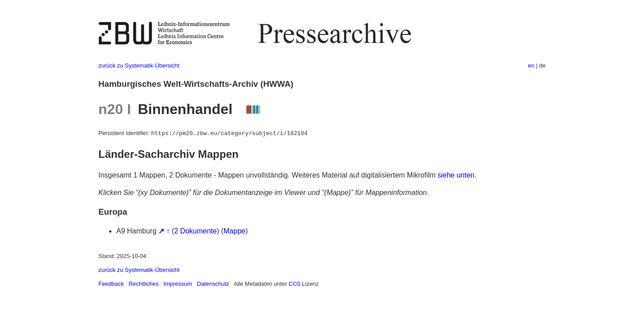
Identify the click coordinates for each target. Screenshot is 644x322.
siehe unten (456, 175)
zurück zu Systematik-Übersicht (139, 66)
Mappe (235, 231)
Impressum (178, 284)
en (531, 66)
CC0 (295, 284)
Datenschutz (213, 284)
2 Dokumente (196, 231)
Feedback (111, 284)
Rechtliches (144, 284)
